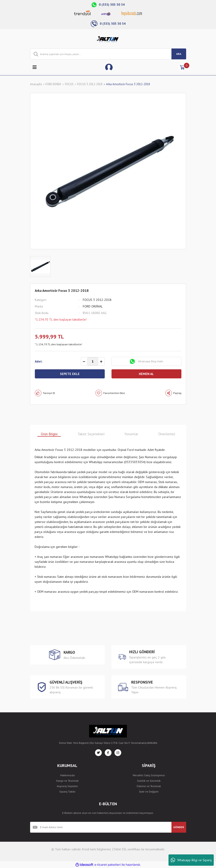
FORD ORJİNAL (93, 306)
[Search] (108, 54)
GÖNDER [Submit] (179, 827)
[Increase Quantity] (101, 362)
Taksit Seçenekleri (91, 434)
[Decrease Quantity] (84, 362)
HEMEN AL (146, 374)
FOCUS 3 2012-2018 (97, 300)
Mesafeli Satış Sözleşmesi (149, 775)
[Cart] (182, 67)
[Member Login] (109, 67)
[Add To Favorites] (110, 393)
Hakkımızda (67, 775)
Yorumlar (131, 434)
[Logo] (108, 39)
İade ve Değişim (149, 792)
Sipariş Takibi (67, 792)
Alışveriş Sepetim (67, 786)
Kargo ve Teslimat (67, 781)
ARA (179, 54)
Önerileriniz (167, 434)
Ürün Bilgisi (49, 434)
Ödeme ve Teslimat (149, 786)
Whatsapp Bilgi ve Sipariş (191, 860)
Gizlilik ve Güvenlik (149, 781)
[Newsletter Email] (101, 827)
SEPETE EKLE (70, 374)
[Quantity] (93, 361)
